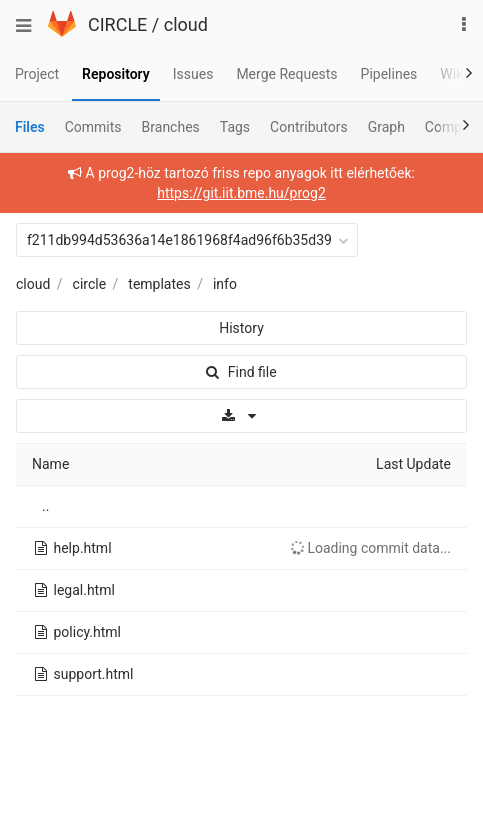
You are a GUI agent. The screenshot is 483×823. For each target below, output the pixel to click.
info (225, 284)
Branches (171, 127)
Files (30, 127)
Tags (235, 127)
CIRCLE (117, 24)
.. (45, 506)
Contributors (309, 127)
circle (90, 284)
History (241, 328)
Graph (386, 127)
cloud (186, 24)
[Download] (241, 416)
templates (159, 284)
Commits (93, 127)
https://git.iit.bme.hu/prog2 (241, 193)
